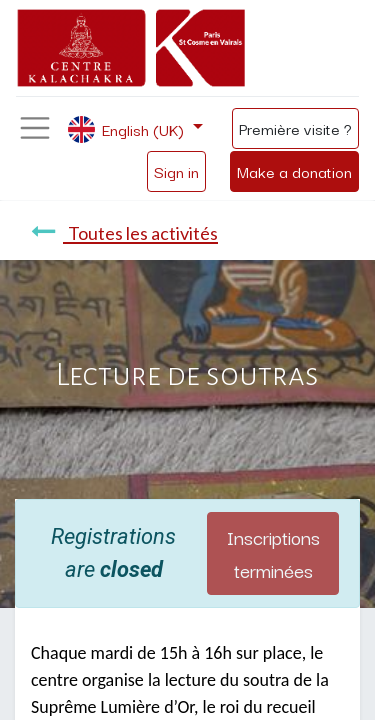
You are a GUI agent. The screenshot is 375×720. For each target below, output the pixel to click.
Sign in (176, 171)
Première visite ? (295, 128)
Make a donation (294, 171)
